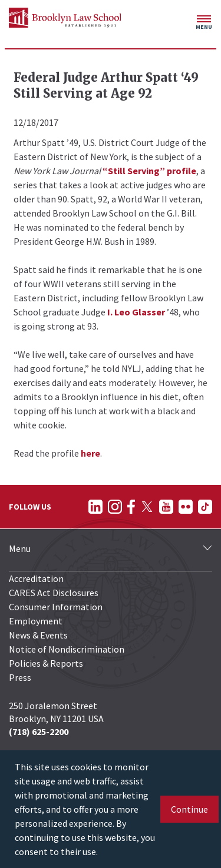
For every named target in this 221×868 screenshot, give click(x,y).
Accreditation (36, 578)
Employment (36, 621)
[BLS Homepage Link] (65, 18)
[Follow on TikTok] (205, 507)
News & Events (38, 635)
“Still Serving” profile (149, 171)
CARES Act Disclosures (54, 593)
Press (20, 677)
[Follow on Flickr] (186, 507)
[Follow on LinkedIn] (95, 507)
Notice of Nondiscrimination (67, 649)
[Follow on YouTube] (166, 507)
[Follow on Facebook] (131, 507)
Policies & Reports (46, 663)
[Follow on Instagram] (115, 507)
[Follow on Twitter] (147, 507)
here (90, 453)
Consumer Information (56, 607)
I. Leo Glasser (136, 312)
